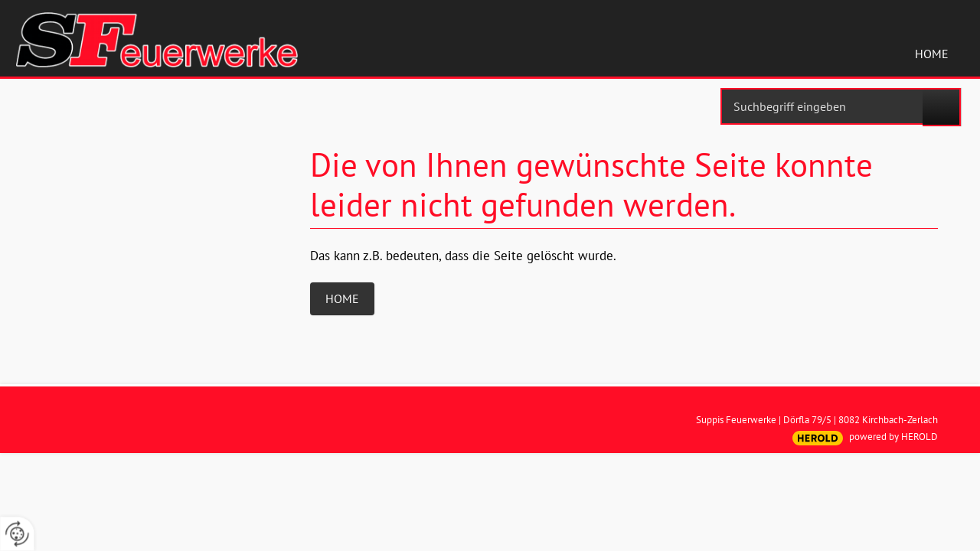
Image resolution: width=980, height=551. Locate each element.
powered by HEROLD (893, 437)
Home (932, 54)
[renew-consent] (17, 534)
